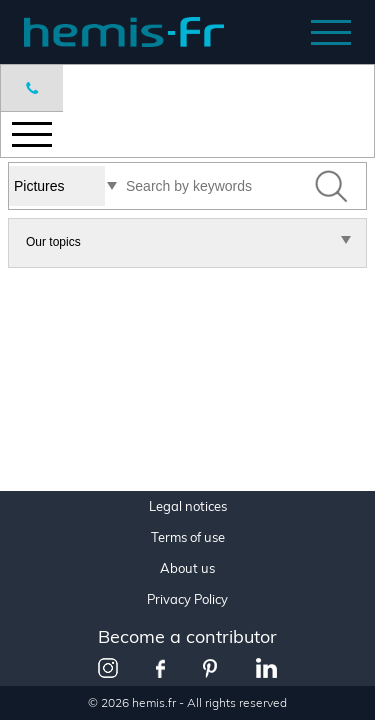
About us (187, 568)
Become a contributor (187, 636)
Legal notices (188, 506)
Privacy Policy (187, 599)
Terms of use (188, 537)
